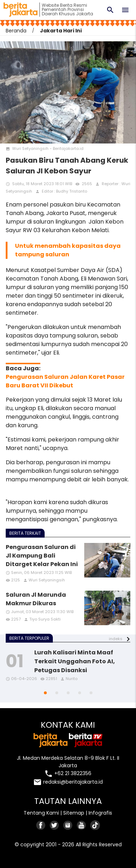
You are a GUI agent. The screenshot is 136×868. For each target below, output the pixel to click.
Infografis (100, 813)
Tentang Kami (41, 813)
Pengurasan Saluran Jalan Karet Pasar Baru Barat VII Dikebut (65, 381)
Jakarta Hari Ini (61, 31)
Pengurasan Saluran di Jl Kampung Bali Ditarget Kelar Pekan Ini (42, 556)
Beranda (16, 31)
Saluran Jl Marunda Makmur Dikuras (36, 599)
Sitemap (74, 813)
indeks (116, 639)
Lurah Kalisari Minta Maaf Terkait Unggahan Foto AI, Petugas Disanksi (75, 661)
